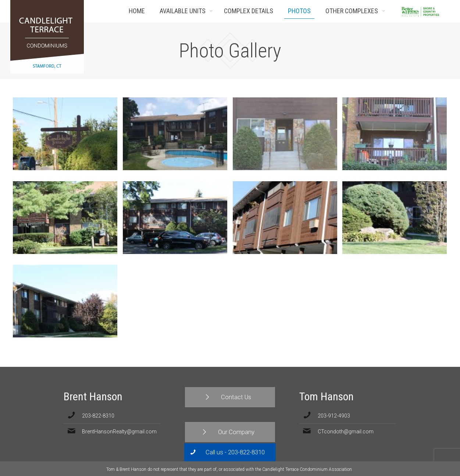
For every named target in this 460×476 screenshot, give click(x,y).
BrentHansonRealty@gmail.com (119, 432)
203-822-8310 (98, 416)
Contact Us (439, 11)
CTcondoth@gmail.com (346, 432)
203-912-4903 (334, 416)
